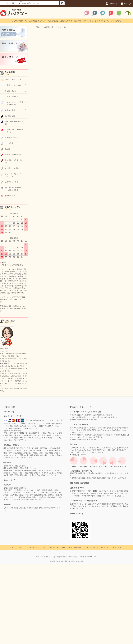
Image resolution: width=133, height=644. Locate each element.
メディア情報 (116, 21)
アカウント (111, 4)
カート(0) (126, 4)
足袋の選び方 (53, 21)
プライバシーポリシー (88, 557)
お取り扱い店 (104, 21)
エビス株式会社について (45, 557)
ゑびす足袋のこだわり (38, 21)
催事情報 (78, 21)
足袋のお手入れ (66, 21)
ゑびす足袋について (19, 21)
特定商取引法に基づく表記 (67, 557)
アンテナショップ (90, 21)
